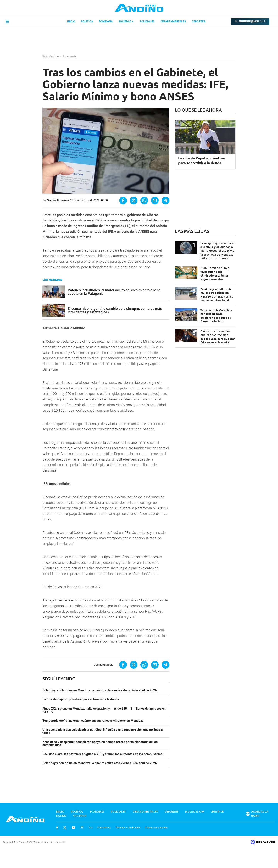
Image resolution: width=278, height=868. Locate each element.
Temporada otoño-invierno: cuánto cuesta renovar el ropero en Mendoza (93, 721)
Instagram (82, 827)
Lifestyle (217, 811)
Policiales (147, 21)
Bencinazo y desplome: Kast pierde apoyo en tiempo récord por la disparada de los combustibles (100, 744)
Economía (106, 21)
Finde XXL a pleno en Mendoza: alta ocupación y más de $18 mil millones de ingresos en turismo (104, 710)
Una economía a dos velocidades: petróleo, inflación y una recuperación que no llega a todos (103, 731)
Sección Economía (58, 200)
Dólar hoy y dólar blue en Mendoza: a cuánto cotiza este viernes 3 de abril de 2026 (100, 763)
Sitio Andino (51, 56)
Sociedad (126, 21)
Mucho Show (195, 811)
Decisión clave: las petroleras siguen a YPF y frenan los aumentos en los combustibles (102, 754)
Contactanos (104, 827)
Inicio (71, 21)
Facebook (57, 827)
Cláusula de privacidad (157, 827)
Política (87, 21)
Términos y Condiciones (128, 827)
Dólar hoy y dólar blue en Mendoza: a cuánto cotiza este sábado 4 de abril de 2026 (100, 690)
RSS (91, 827)
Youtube (73, 827)
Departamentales (173, 21)
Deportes (199, 21)
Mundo (61, 816)
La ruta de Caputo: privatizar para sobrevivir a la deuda (81, 699)
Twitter (65, 827)
